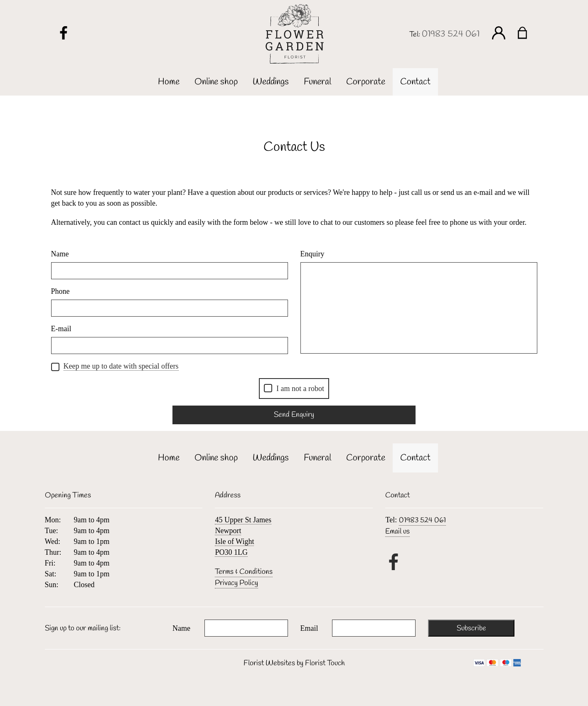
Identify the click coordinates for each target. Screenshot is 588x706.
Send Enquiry (294, 415)
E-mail (61, 329)
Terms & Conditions (244, 572)
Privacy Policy (236, 583)
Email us (397, 531)
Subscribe (471, 628)
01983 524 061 (451, 34)
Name (60, 254)
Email (309, 628)
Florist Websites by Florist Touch (294, 663)
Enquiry (312, 254)
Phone (60, 291)
